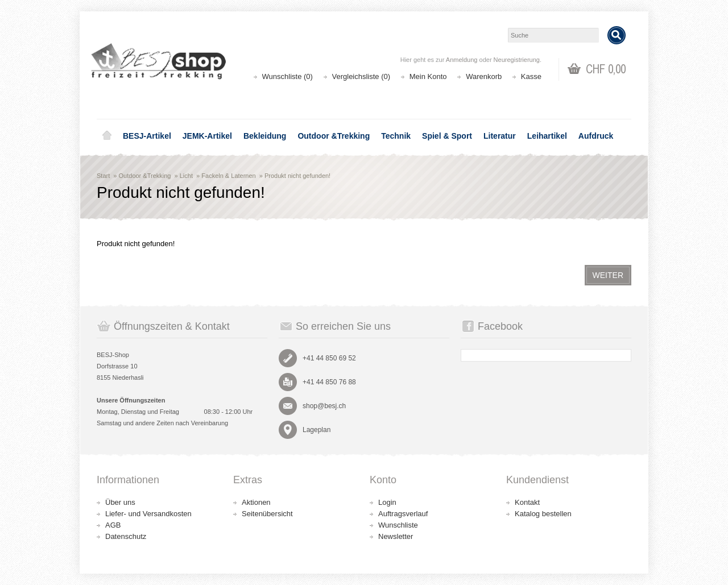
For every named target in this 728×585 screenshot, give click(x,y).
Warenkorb (484, 76)
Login (387, 502)
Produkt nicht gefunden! (297, 176)
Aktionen (256, 502)
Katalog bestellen (543, 514)
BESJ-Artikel (147, 136)
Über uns (120, 502)
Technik (396, 136)
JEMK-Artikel (207, 136)
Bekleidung (265, 136)
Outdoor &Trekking (334, 136)
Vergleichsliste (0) (361, 76)
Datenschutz (126, 536)
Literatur (500, 136)
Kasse (531, 76)
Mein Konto (428, 76)
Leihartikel (547, 136)
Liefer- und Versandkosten (148, 514)
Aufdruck (596, 136)
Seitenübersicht (267, 514)
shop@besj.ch (324, 406)
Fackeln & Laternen (228, 176)
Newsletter (396, 536)
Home (107, 136)
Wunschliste (398, 525)
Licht (186, 176)
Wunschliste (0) (288, 76)
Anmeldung (462, 60)
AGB (113, 525)
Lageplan (317, 430)
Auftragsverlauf (403, 514)
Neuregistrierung (517, 60)
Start (103, 176)
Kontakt (527, 502)
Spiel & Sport (447, 136)
